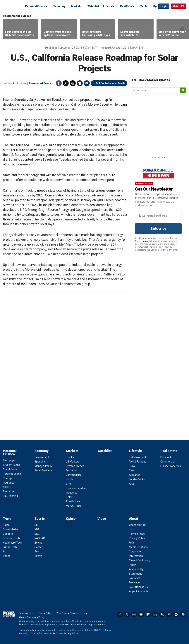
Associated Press (40, 83)
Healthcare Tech (12, 543)
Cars (132, 470)
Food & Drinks (137, 479)
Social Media (10, 529)
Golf (37, 551)
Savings (8, 478)
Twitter (66, 83)
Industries (72, 493)
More (156, 6)
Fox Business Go (138, 587)
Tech (144, 6)
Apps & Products (139, 591)
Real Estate (127, 6)
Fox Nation (135, 583)
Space (7, 556)
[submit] (183, 91)
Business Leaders (76, 488)
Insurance (9, 483)
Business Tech (11, 538)
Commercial (167, 462)
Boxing (38, 543)
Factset (26, 625)
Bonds (70, 479)
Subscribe (158, 228)
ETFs (69, 484)
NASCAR (40, 538)
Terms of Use (166, 241)
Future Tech (10, 547)
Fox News (135, 578)
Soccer (39, 547)
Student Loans (11, 465)
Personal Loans (12, 474)
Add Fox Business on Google (110, 83)
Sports (40, 519)
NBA (37, 529)
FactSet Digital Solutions (74, 625)
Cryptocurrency (75, 466)
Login (164, 6)
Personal (166, 457)
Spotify (176, 614)
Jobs (132, 529)
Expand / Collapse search (155, 6)
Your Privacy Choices (67, 613)
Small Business (43, 470)
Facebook (59, 83)
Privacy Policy (148, 241)
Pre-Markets (73, 501)
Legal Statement (96, 625)
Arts (132, 484)
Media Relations (138, 547)
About (134, 519)
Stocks (70, 457)
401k (6, 487)
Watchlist (93, 6)
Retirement (10, 491)
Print (80, 83)
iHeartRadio (183, 614)
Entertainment (138, 457)
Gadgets (8, 534)
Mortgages (9, 460)
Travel (133, 466)
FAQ (131, 543)
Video (102, 519)
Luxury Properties (171, 466)
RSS (162, 614)
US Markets (73, 462)
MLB (37, 534)
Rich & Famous (138, 462)
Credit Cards (10, 469)
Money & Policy (43, 466)
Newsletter (169, 614)
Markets (76, 6)
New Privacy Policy (68, 633)
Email (87, 83)
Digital (7, 525)
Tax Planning (10, 496)
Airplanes (135, 475)
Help (85, 613)
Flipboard (148, 614)
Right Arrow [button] (182, 29)
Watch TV (178, 6)
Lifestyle (109, 6)
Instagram (134, 614)
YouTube (141, 614)
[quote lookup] (156, 90)
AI (4, 551)
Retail (69, 497)
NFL (37, 525)
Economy (59, 6)
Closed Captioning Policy (32, 617)
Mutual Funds (74, 506)
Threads (73, 83)
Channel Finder (138, 525)
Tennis (38, 556)
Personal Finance (36, 6)
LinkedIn (155, 614)
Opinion (72, 519)
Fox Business (12, 6)
